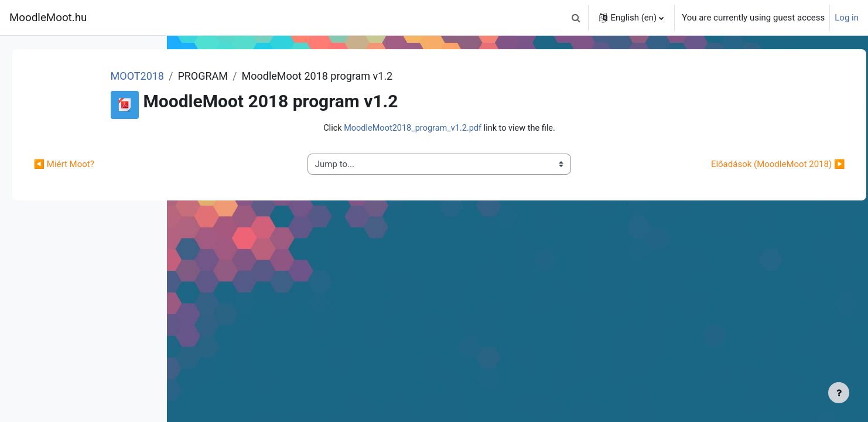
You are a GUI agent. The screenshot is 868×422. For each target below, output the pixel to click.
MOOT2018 (282, 76)
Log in (847, 18)
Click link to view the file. (508, 128)
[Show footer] (839, 393)
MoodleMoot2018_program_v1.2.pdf (481, 128)
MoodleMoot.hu (48, 18)
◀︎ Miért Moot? (228, 165)
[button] (576, 18)
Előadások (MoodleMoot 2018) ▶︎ (752, 165)
